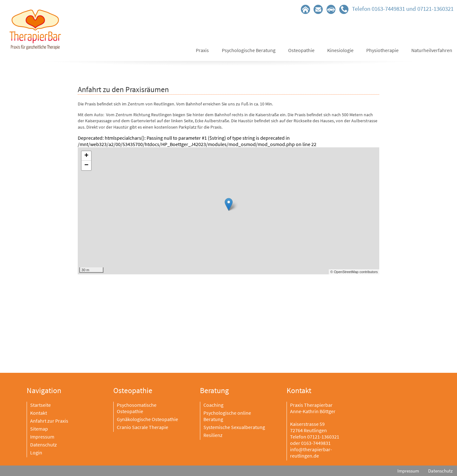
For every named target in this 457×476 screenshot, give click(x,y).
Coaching (213, 405)
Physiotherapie (382, 50)
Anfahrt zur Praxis (49, 421)
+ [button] (86, 156)
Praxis (202, 50)
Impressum (42, 437)
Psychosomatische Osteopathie (137, 408)
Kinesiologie (340, 50)
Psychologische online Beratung (227, 416)
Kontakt (39, 413)
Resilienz (213, 435)
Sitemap (39, 429)
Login (36, 453)
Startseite (40, 405)
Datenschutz (43, 445)
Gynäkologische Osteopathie (147, 419)
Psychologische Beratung (249, 50)
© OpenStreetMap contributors (354, 272)
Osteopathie (301, 50)
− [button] (86, 165)
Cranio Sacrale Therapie (142, 427)
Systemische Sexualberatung (234, 427)
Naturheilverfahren (432, 50)
